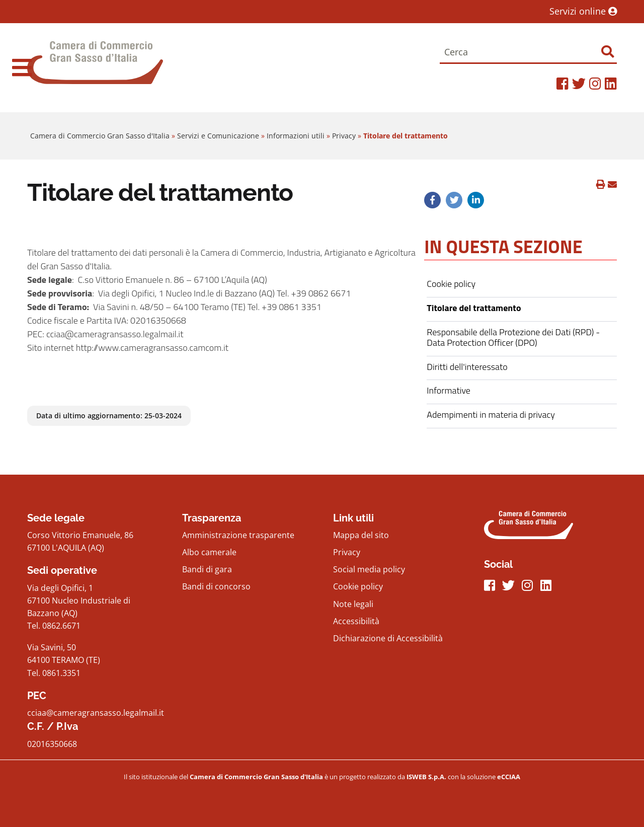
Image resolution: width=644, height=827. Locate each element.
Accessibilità (356, 621)
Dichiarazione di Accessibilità (388, 638)
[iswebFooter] (427, 777)
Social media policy (369, 569)
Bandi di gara (207, 569)
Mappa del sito (361, 535)
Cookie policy (358, 586)
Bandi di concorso (216, 586)
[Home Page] (95, 68)
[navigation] (22, 67)
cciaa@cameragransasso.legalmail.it (96, 713)
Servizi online (583, 11)
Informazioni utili (296, 136)
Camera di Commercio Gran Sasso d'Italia (100, 136)
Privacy (344, 136)
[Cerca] (528, 53)
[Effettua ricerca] (608, 52)
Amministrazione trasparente (238, 535)
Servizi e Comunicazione (218, 136)
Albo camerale (209, 552)
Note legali (353, 604)
